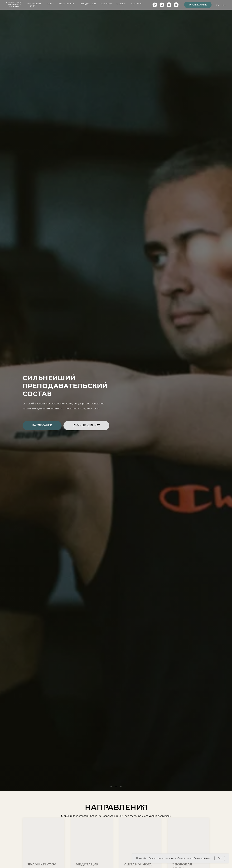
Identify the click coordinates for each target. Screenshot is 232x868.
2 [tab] (117, 788)
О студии (121, 4)
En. (218, 5)
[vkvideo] (176, 5)
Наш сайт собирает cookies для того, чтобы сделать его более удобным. (173, 858)
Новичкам (106, 4)
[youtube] (169, 5)
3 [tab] (122, 788)
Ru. (224, 5)
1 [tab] (112, 788)
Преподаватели (87, 4)
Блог (32, 6)
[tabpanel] (116, 400)
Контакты (137, 4)
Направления (35, 4)
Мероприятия (66, 4)
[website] (155, 5)
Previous (6, 400)
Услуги (51, 4)
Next (226, 400)
